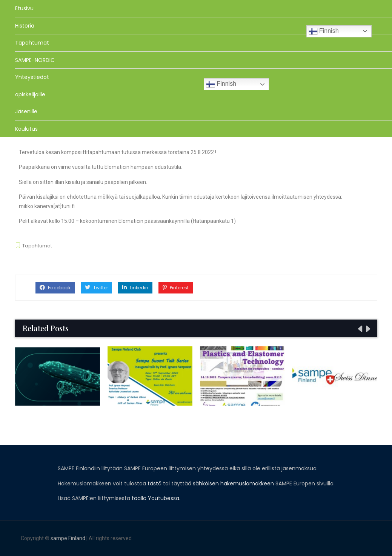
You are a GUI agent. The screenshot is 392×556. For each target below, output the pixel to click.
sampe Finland (68, 538)
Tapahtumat (32, 43)
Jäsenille (26, 111)
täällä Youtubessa (155, 498)
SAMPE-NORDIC (35, 60)
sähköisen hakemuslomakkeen (233, 483)
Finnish (324, 31)
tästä (154, 483)
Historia (25, 26)
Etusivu (24, 8)
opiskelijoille (30, 94)
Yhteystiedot (32, 77)
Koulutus (26, 129)
